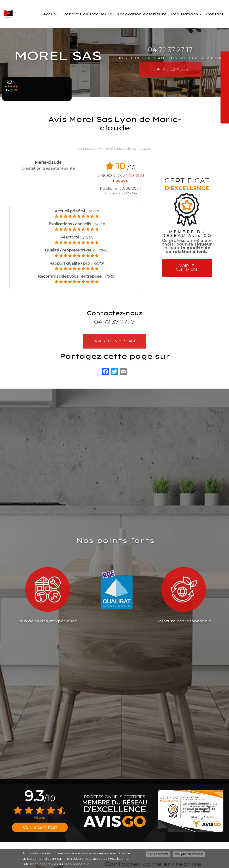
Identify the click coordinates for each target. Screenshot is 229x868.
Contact (215, 12)
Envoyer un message (114, 341)
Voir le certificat (187, 268)
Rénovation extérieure (149, 14)
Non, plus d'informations (189, 854)
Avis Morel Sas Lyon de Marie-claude (124, 149)
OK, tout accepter (158, 854)
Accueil (69, 12)
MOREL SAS (87, 149)
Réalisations (188, 13)
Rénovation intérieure (102, 14)
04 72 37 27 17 (114, 322)
